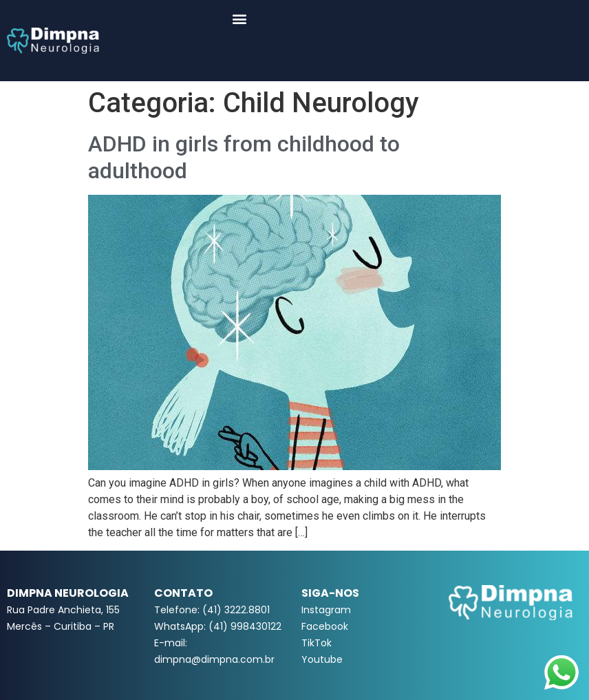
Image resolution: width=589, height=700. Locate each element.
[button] (240, 18)
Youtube (322, 659)
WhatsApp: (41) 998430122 (218, 626)
